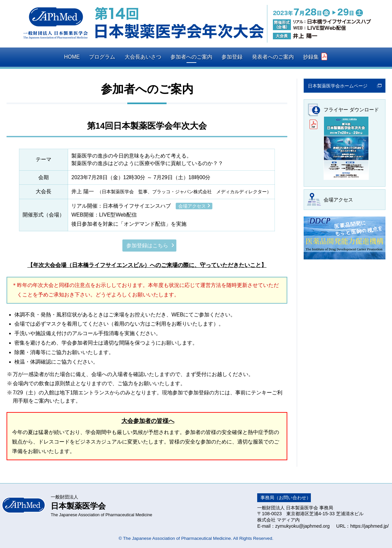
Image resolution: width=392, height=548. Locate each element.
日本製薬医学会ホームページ (338, 86)
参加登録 (232, 57)
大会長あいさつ (143, 57)
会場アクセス (192, 206)
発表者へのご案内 (273, 57)
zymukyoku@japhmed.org (303, 526)
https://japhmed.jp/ (369, 526)
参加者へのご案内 (191, 57)
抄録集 (315, 57)
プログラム (102, 57)
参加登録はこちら (147, 246)
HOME (72, 57)
